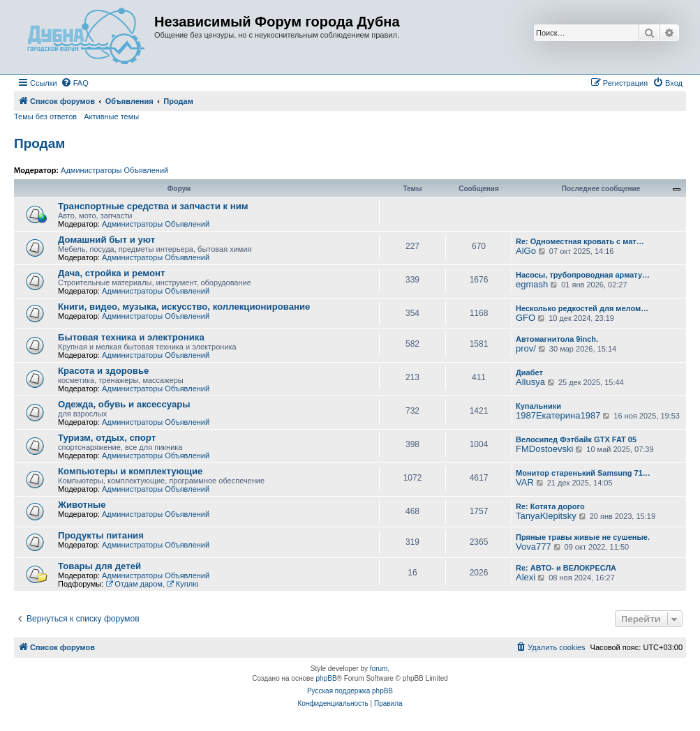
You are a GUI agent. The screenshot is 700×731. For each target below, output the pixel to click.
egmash (532, 284)
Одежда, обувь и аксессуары (124, 404)
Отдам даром (134, 584)
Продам (39, 143)
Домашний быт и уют (106, 240)
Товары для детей (99, 566)
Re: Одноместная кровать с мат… (580, 241)
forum (379, 669)
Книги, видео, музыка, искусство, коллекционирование (184, 307)
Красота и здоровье (103, 371)
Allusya (530, 382)
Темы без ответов (45, 116)
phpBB (327, 678)
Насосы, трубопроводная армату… (583, 275)
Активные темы (111, 116)
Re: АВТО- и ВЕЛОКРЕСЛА (566, 568)
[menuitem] (75, 83)
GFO (526, 318)
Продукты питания (101, 535)
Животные (82, 505)
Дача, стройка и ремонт (111, 273)
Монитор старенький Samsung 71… (583, 473)
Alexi (526, 577)
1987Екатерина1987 (558, 415)
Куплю (183, 584)
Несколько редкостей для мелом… (582, 308)
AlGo (526, 251)
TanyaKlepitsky (546, 516)
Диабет (529, 372)
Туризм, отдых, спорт (107, 438)
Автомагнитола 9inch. (557, 339)
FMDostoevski (544, 449)
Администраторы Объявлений (114, 170)
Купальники (538, 406)
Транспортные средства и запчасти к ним (153, 206)
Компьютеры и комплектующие (130, 471)
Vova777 (534, 547)
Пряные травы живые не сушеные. (583, 537)
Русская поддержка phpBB (350, 691)
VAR (525, 482)
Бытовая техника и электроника (131, 337)
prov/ (526, 348)
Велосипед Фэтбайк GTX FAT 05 (576, 439)
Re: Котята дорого (550, 506)
